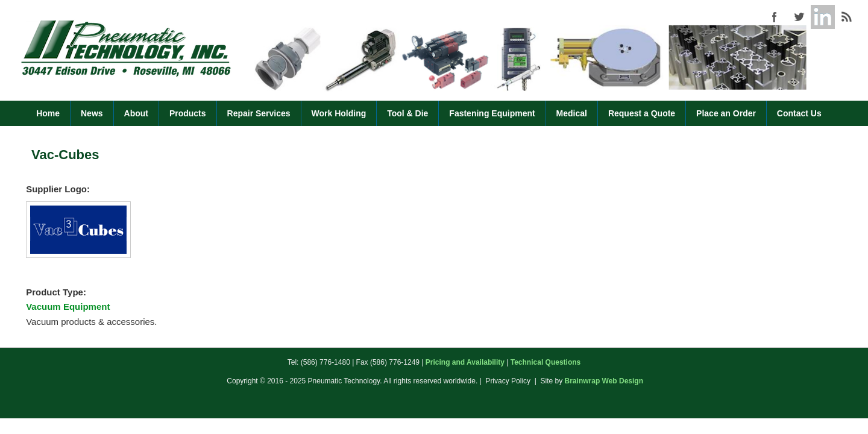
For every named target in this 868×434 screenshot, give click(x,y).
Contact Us (799, 113)
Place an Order (726, 113)
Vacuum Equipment (68, 307)
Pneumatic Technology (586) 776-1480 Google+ (823, 17)
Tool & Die (407, 113)
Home (48, 113)
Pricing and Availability (465, 362)
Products (188, 113)
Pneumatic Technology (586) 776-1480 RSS (847, 17)
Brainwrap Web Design (604, 381)
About (136, 113)
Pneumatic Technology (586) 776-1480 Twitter (799, 17)
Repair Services (259, 113)
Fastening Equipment (492, 113)
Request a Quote (642, 113)
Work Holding (339, 113)
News (92, 113)
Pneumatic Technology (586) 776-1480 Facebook (775, 17)
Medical (572, 113)
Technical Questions (546, 362)
